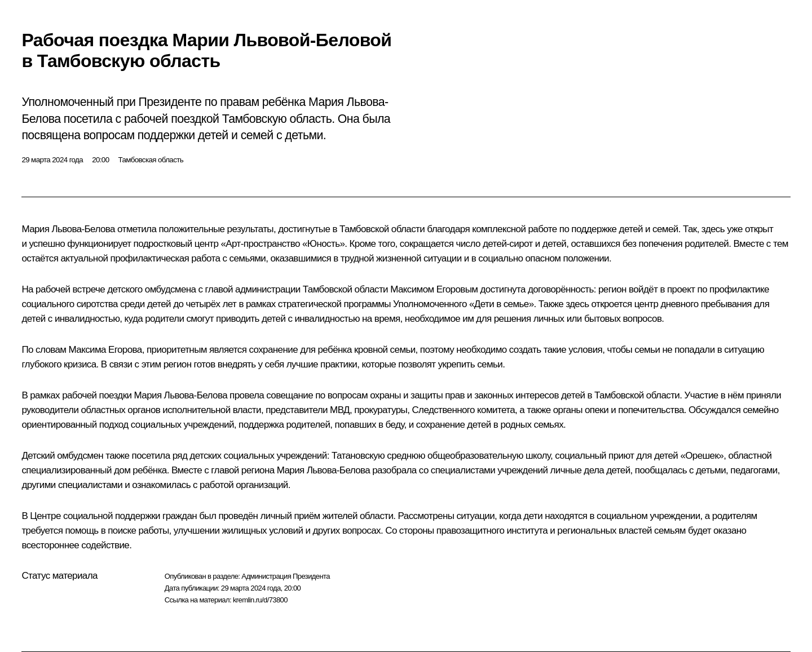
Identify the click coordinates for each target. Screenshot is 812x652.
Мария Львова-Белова (68, 229)
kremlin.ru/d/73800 (260, 600)
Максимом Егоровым (434, 289)
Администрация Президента (286, 576)
